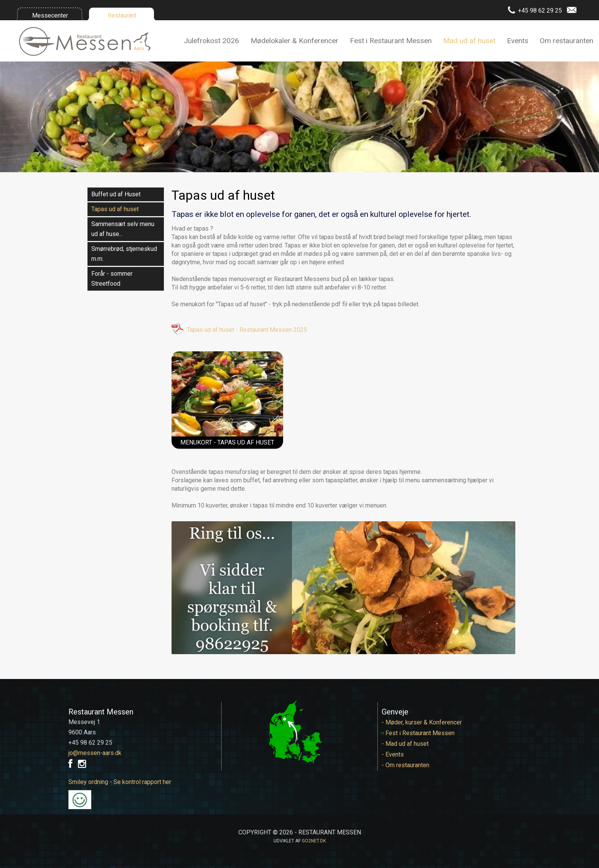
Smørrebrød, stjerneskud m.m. (124, 254)
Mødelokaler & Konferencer (295, 41)
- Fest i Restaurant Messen (418, 733)
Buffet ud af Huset (116, 194)
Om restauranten (567, 41)
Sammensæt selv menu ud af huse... (123, 229)
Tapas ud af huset (115, 209)
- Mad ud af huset (405, 744)
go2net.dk (314, 841)
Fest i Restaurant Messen (391, 41)
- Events (393, 754)
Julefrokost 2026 (211, 41)
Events (518, 41)
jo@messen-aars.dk (95, 753)
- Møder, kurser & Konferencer (422, 722)
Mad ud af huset (469, 41)
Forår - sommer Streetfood (112, 279)
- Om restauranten (406, 765)
